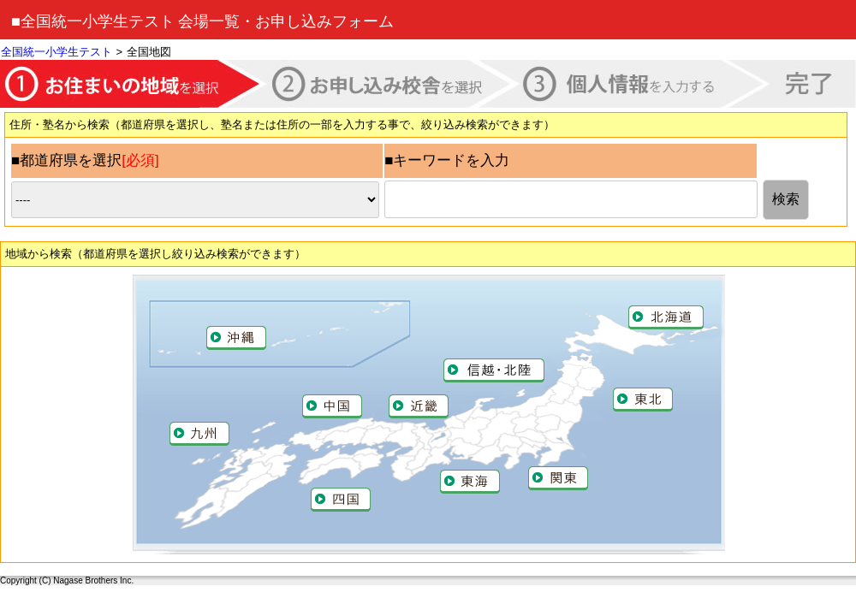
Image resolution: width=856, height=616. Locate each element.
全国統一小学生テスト (56, 52)
